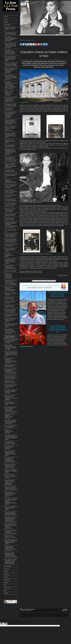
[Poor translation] (5, 624)
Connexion (65, 609)
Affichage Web (64, 610)
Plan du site (33, 609)
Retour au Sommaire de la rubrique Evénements (43, 281)
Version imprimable (25, 609)
